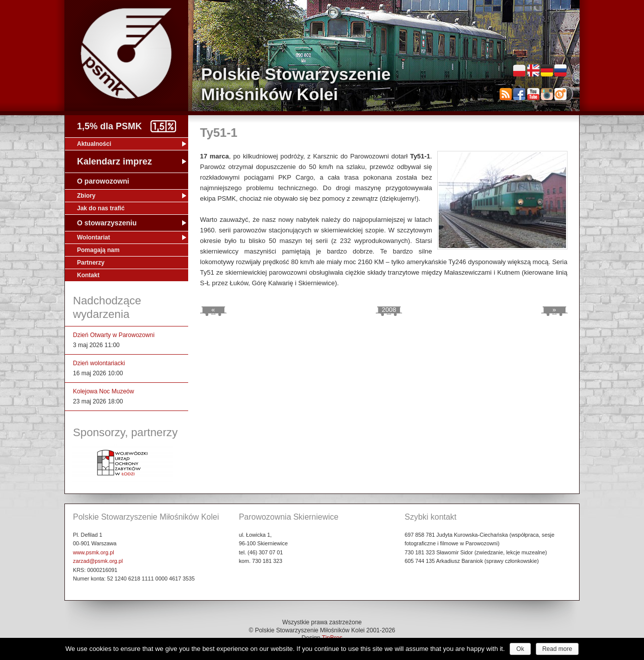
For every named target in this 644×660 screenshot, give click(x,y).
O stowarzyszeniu (107, 223)
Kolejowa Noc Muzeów (103, 391)
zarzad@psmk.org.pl (98, 561)
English (533, 70)
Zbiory (86, 196)
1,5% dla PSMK (109, 126)
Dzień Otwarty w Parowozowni (114, 335)
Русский (560, 70)
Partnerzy (91, 263)
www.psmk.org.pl (94, 552)
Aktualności (94, 144)
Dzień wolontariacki (99, 363)
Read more (557, 649)
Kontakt (88, 275)
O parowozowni (103, 181)
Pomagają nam (98, 250)
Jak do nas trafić (101, 208)
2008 (389, 310)
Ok (520, 649)
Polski (519, 70)
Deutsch (547, 70)
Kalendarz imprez (114, 161)
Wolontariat (94, 237)
